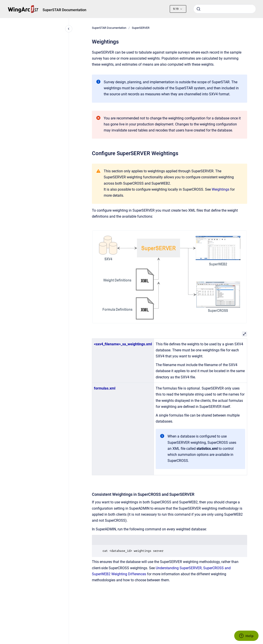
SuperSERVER (141, 28)
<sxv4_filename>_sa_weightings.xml (123, 344)
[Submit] (199, 9)
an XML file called (193, 449)
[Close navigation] (69, 29)
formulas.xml (105, 388)
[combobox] (225, 9)
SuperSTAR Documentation (64, 10)
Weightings (221, 189)
